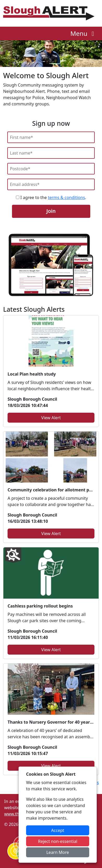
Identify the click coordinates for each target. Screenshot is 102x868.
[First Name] (51, 137)
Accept (58, 830)
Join (51, 211)
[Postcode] (51, 169)
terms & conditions (66, 197)
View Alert (51, 418)
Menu (84, 33)
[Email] (51, 184)
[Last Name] (51, 153)
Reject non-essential (58, 841)
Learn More (58, 852)
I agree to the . (51, 197)
